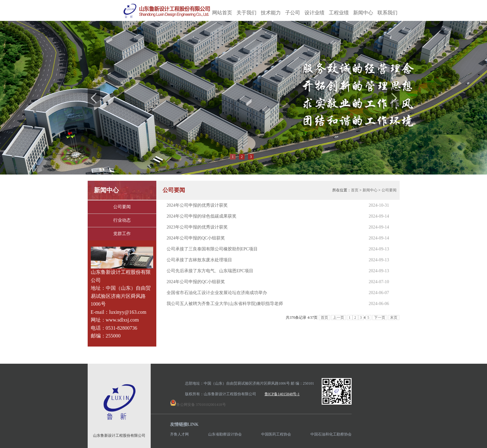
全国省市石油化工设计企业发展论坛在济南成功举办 (217, 293)
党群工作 (122, 234)
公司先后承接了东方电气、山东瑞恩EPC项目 (210, 271)
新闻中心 (363, 13)
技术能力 (271, 13)
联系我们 (387, 13)
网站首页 (222, 13)
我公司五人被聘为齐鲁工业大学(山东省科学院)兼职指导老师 (225, 304)
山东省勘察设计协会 (225, 434)
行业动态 (122, 220)
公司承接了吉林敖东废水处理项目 (199, 260)
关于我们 (246, 13)
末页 (394, 318)
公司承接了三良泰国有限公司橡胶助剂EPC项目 (212, 249)
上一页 (338, 318)
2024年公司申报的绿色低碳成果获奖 (202, 216)
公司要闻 (122, 207)
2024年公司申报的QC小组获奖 (196, 238)
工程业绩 (339, 13)
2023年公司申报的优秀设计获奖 (197, 227)
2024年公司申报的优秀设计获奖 (197, 205)
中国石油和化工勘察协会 (331, 434)
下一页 (380, 318)
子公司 (293, 13)
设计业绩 (314, 13)
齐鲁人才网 (179, 434)
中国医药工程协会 (276, 434)
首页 (355, 190)
